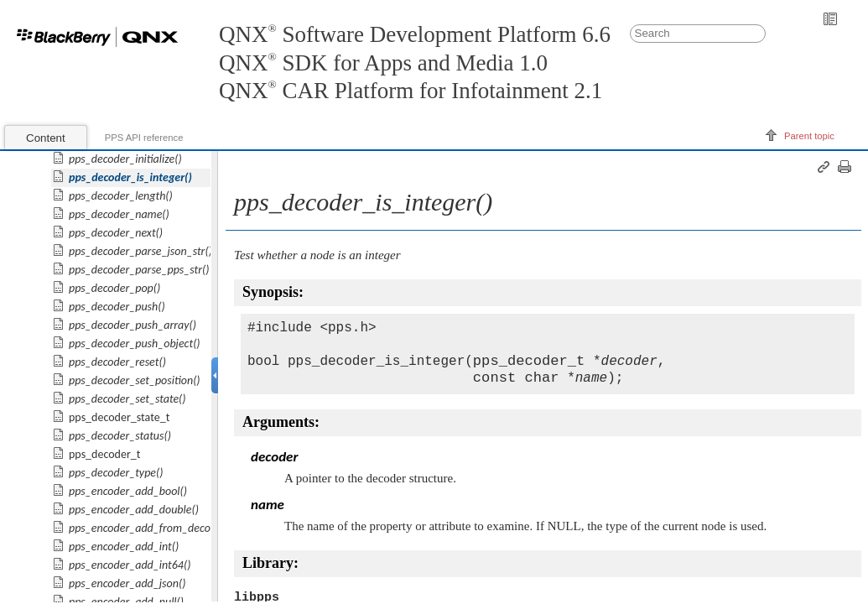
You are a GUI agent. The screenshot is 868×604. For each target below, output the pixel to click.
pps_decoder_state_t (119, 417)
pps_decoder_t (104, 454)
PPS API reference (144, 138)
